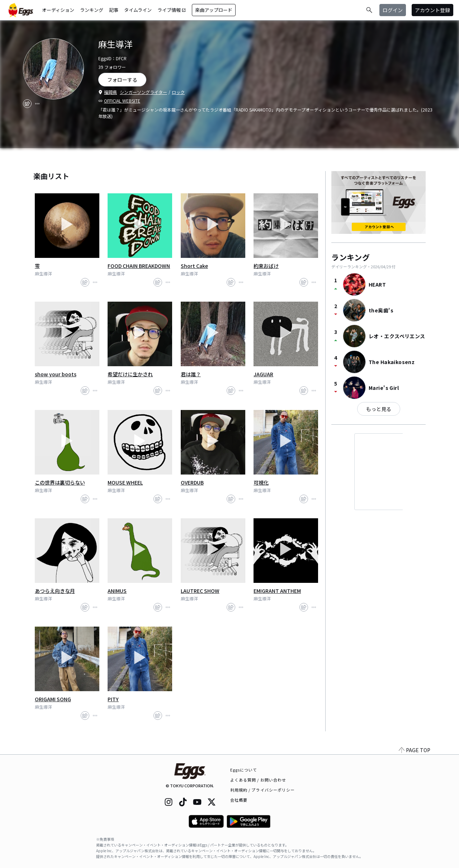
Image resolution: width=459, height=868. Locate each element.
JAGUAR (263, 374)
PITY (113, 699)
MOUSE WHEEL (125, 482)
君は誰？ (191, 374)
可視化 (261, 482)
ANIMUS (117, 591)
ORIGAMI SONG (53, 699)
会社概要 (239, 800)
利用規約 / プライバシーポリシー (263, 790)
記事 (114, 10)
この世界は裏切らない (60, 482)
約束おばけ (266, 266)
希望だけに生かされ (130, 374)
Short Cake (194, 266)
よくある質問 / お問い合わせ (258, 780)
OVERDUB (192, 482)
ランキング (92, 10)
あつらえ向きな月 (55, 591)
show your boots (56, 374)
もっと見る (379, 409)
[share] (27, 104)
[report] (37, 104)
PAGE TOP (415, 750)
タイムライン (138, 10)
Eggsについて (244, 770)
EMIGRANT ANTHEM (277, 591)
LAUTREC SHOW (200, 591)
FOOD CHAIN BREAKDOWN (139, 266)
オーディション (58, 10)
